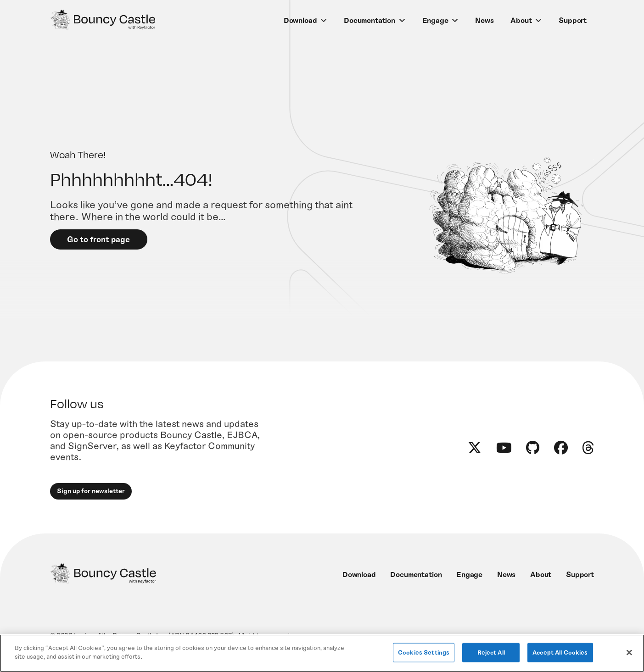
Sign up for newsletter (91, 497)
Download (300, 20)
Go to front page (100, 243)
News (484, 20)
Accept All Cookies (560, 652)
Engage (435, 20)
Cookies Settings (424, 652)
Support (573, 20)
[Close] (629, 652)
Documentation (370, 20)
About (521, 20)
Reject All (491, 652)
